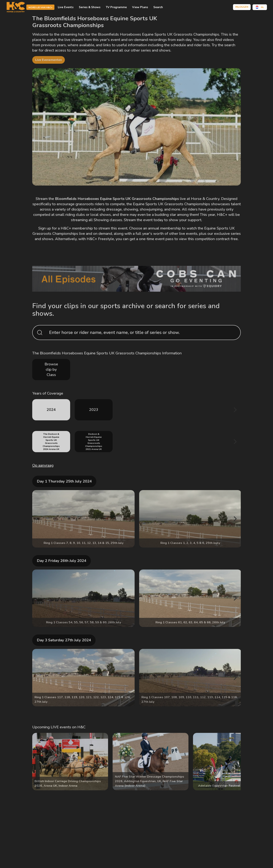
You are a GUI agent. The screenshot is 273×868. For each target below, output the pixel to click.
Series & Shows (90, 7)
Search (158, 7)
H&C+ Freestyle (100, 239)
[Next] (235, 410)
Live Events (66, 7)
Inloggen (242, 7)
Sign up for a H (51, 228)
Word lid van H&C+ (40, 7)
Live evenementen (49, 60)
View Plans (140, 7)
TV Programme (116, 7)
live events (188, 234)
